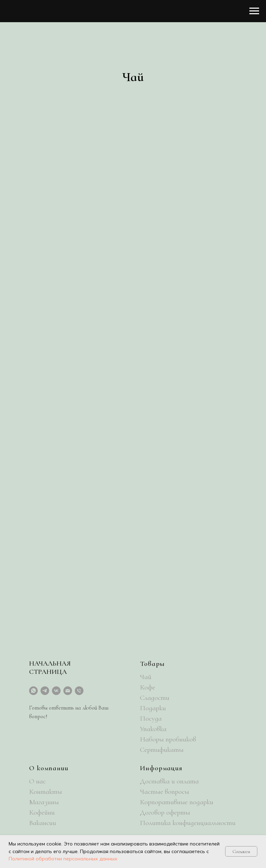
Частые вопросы (165, 792)
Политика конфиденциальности (188, 823)
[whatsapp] (33, 691)
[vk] (56, 691)
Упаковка (153, 729)
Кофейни (42, 813)
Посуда (151, 719)
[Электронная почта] (68, 691)
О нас (37, 781)
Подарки (153, 708)
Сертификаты (162, 750)
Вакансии (43, 823)
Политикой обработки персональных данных (63, 859)
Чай (146, 677)
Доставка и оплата (169, 781)
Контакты (46, 792)
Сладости (155, 698)
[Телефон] (79, 691)
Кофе (148, 687)
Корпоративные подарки (177, 802)
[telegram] (45, 691)
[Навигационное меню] (254, 11)
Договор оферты (165, 813)
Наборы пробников (168, 739)
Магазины (44, 802)
